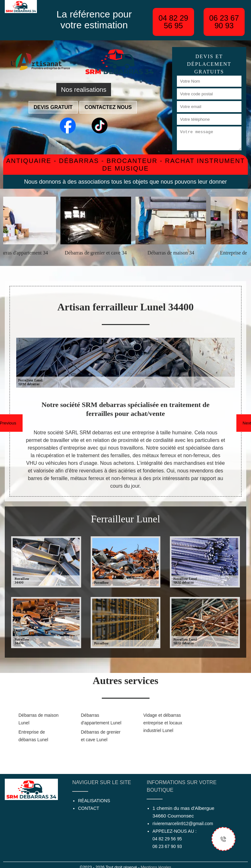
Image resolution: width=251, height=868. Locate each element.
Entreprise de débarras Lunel (33, 736)
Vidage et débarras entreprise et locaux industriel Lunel (163, 723)
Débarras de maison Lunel (38, 719)
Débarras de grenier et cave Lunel (101, 736)
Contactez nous (108, 107)
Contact (89, 808)
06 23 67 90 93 (224, 22)
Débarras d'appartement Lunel (101, 719)
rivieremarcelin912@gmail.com (183, 824)
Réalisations (94, 801)
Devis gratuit (53, 107)
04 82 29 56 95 (173, 22)
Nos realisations (84, 90)
